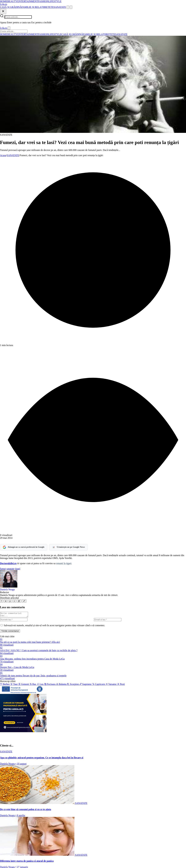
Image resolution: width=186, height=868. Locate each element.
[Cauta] (68, 7)
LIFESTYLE (55, 1)
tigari (18, 569)
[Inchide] (3, 11)
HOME (4, 1)
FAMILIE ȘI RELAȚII (33, 7)
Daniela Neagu (7, 589)
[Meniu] (71, 7)
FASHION (43, 1)
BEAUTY (12, 1)
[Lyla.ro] (4, 4)
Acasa (3, 155)
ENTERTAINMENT (28, 1)
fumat (3, 569)
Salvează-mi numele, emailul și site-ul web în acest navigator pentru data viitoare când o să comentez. (54, 626)
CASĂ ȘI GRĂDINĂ (11, 7)
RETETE (49, 7)
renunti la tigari (64, 563)
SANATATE (60, 7)
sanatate (10, 569)
